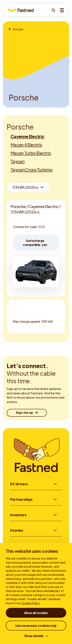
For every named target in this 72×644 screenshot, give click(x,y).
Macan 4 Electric (26, 145)
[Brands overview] (11, 29)
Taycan (17, 161)
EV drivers (19, 484)
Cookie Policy (30, 603)
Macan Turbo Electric (31, 153)
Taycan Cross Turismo (32, 170)
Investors (18, 515)
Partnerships (21, 499)
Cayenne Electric (27, 136)
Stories (17, 531)
